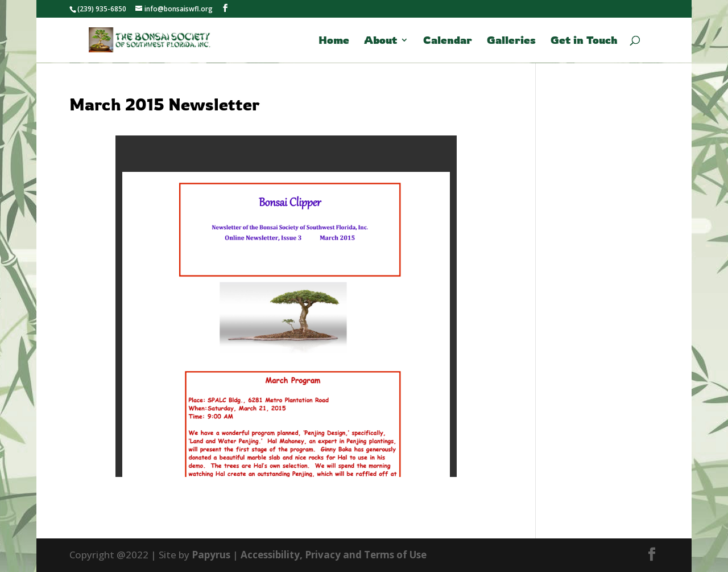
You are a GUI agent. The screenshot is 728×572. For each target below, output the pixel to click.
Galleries (511, 41)
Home (334, 41)
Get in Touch (584, 41)
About (380, 41)
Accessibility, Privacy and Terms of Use (334, 555)
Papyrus (211, 555)
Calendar (448, 41)
